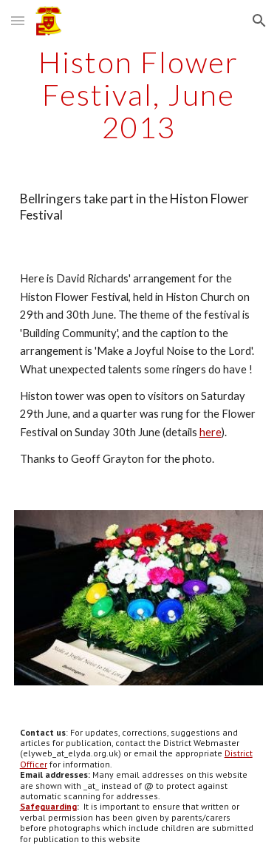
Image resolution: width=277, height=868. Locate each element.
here (211, 432)
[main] (139, 95)
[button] (18, 20)
